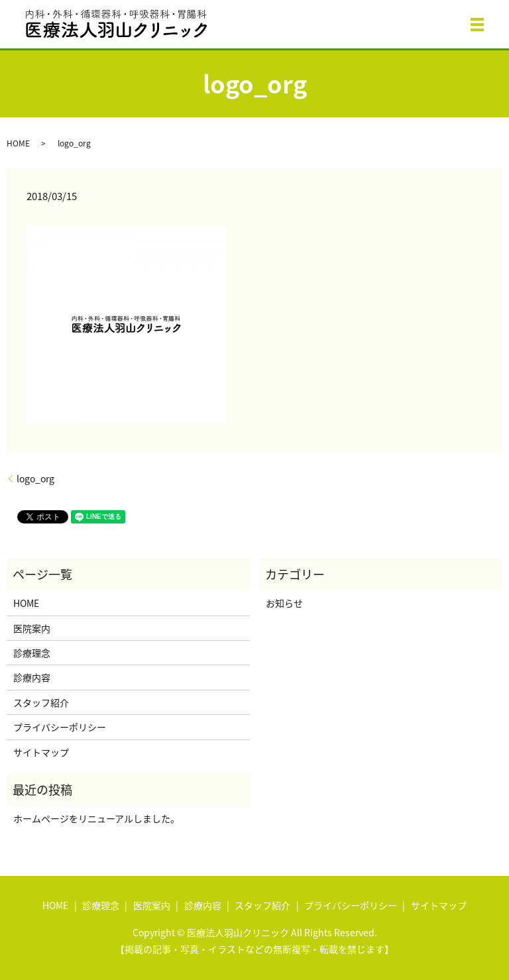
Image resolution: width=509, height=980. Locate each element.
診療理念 (32, 653)
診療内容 (32, 677)
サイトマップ (41, 752)
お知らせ (284, 603)
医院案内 (32, 628)
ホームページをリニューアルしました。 (96, 818)
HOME (18, 143)
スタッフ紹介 (41, 702)
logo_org (35, 479)
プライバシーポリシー (60, 727)
